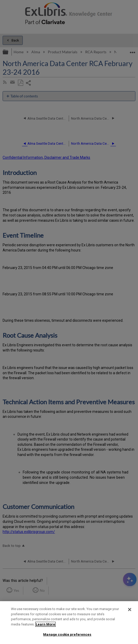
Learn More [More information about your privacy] (45, 624)
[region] (69, 623)
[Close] (130, 610)
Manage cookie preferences (67, 634)
